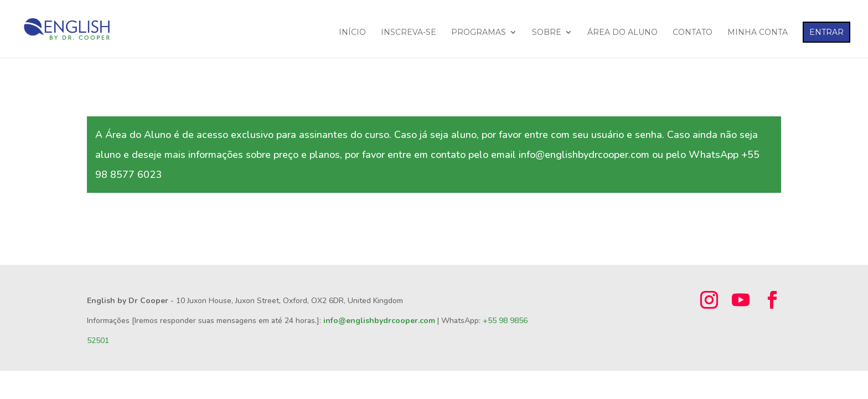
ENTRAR (826, 32)
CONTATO (693, 33)
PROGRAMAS (479, 33)
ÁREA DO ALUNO (622, 33)
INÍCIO (352, 33)
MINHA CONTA (758, 33)
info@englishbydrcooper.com (379, 321)
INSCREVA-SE (409, 33)
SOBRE (547, 33)
